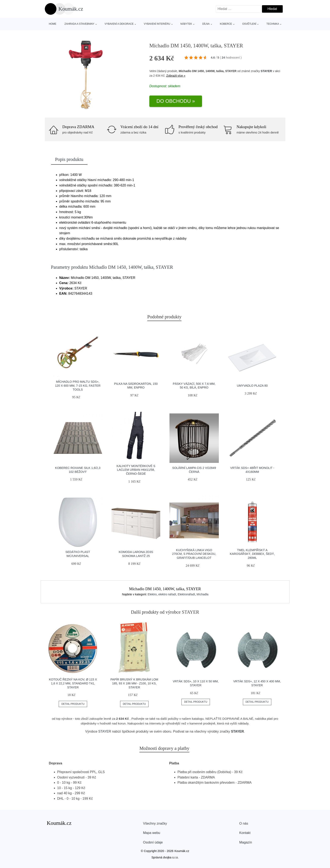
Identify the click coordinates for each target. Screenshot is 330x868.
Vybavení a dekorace (119, 24)
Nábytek (186, 24)
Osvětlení (249, 24)
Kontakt (245, 833)
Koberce (226, 24)
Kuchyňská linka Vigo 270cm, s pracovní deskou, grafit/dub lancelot (194, 554)
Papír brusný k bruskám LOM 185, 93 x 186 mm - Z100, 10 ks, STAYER (134, 683)
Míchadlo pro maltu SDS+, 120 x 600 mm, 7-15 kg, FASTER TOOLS (78, 386)
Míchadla (203, 594)
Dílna (206, 24)
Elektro (152, 594)
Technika (273, 24)
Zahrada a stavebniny (79, 24)
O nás (244, 823)
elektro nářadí (167, 594)
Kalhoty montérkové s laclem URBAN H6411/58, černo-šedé (136, 470)
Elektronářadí (186, 594)
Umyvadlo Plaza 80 (252, 386)
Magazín (246, 842)
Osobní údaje (153, 842)
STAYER (266, 71)
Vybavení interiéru (157, 24)
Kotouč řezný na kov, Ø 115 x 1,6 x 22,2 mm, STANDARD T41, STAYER (73, 683)
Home (53, 24)
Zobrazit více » (176, 76)
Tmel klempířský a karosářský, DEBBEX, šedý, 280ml (252, 554)
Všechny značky (155, 823)
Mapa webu (152, 833)
